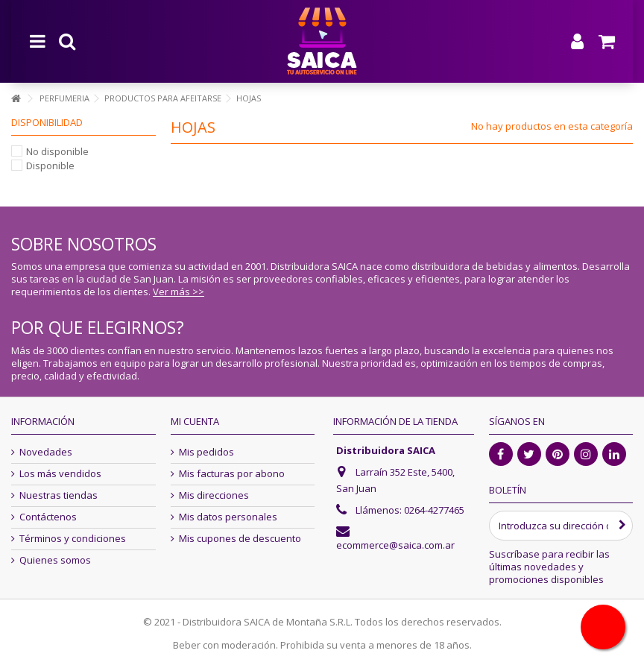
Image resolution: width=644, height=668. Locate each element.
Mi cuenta (195, 421)
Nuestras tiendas (59, 495)
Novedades (46, 452)
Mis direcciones (214, 495)
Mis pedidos (206, 452)
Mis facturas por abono (232, 474)
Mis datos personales (228, 517)
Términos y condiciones (73, 539)
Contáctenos (48, 517)
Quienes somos (55, 560)
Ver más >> (179, 292)
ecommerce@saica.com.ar (395, 545)
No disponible (57, 151)
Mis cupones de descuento (240, 539)
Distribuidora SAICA (386, 450)
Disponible (50, 166)
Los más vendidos (60, 474)
